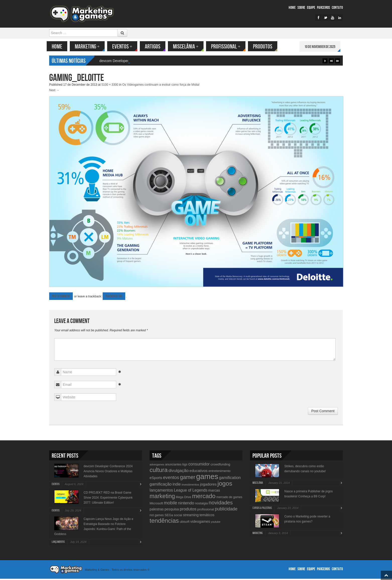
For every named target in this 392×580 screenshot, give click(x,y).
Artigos (155, 47)
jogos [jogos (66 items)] (225, 485)
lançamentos (58, 543)
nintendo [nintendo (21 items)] (186, 504)
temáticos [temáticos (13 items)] (207, 516)
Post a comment (61, 298)
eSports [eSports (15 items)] (156, 479)
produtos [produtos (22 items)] (188, 510)
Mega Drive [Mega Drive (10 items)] (183, 498)
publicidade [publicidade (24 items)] (226, 510)
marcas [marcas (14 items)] (214, 492)
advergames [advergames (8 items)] (157, 466)
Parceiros (323, 8)
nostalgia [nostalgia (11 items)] (201, 505)
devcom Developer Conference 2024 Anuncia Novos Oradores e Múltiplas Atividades (108, 472)
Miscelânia (188, 47)
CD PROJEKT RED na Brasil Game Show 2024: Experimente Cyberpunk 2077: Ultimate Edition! (108, 499)
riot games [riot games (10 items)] (157, 516)
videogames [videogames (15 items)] (200, 523)
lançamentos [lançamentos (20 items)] (161, 491)
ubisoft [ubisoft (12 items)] (185, 523)
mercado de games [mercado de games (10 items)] (229, 498)
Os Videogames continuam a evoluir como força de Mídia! (161, 86)
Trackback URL (114, 298)
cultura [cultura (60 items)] (159, 471)
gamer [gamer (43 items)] (188, 478)
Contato (337, 8)
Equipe (311, 8)
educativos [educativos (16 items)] (199, 472)
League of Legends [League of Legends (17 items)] (191, 491)
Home (292, 8)
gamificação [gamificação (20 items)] (161, 485)
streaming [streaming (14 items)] (191, 516)
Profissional (228, 47)
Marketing (90, 47)
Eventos (125, 47)
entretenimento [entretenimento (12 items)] (219, 472)
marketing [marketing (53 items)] (162, 497)
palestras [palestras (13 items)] (157, 510)
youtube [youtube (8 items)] (216, 523)
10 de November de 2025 (322, 47)
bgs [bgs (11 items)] (185, 466)
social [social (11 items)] (178, 516)
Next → (54, 91)
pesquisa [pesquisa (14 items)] (172, 510)
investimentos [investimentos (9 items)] (190, 486)
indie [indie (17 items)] (177, 485)
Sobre (301, 8)
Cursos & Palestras (262, 509)
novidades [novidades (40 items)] (221, 504)
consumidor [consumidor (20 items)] (199, 465)
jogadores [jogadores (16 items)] (208, 485)
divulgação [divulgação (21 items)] (178, 472)
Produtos (265, 47)
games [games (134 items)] (207, 478)
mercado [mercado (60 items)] (204, 497)
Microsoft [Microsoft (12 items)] (156, 505)
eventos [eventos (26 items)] (171, 479)
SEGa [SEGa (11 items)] (169, 516)
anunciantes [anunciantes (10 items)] (173, 466)
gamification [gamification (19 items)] (230, 479)
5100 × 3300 (110, 86)
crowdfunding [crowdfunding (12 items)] (220, 466)
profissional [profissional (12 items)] (206, 511)
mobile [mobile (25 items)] (171, 504)
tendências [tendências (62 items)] (164, 522)
